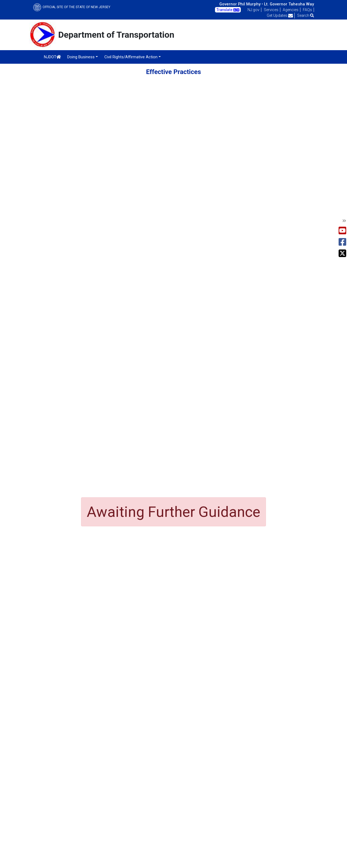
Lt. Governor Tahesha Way (289, 4)
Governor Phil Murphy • (241, 4)
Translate (228, 10)
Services (271, 10)
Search (306, 15)
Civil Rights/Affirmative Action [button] (131, 57)
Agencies (291, 10)
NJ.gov (253, 10)
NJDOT (52, 57)
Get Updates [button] (280, 15)
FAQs (307, 10)
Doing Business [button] (81, 57)
